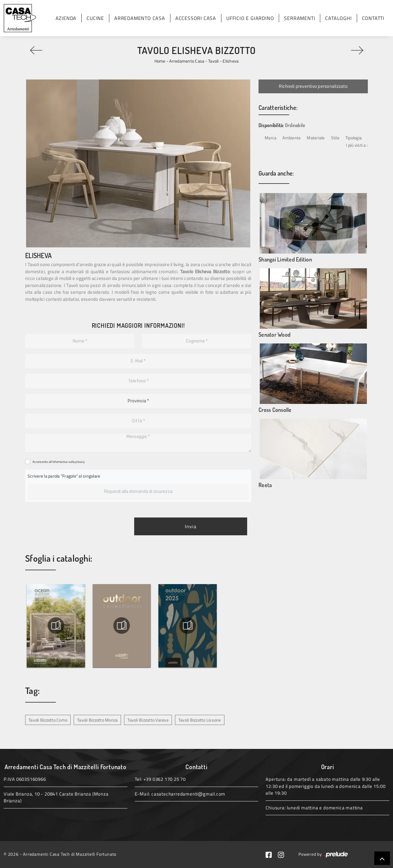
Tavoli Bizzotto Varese (148, 720)
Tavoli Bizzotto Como (48, 720)
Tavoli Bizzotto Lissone (200, 720)
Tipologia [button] (354, 138)
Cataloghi (338, 18)
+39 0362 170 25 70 (165, 779)
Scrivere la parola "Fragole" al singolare (64, 476)
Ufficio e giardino (250, 18)
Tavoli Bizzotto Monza (97, 720)
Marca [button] (270, 138)
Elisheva (231, 61)
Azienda (66, 18)
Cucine (95, 18)
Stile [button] (335, 138)
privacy (80, 462)
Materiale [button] (316, 138)
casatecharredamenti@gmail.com (188, 794)
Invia (191, 526)
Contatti (373, 18)
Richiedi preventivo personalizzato (313, 86)
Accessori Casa (196, 18)
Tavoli (214, 61)
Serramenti (300, 18)
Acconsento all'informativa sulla (59, 462)
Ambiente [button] (292, 138)
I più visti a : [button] (357, 145)
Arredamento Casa (140, 18)
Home (160, 61)
